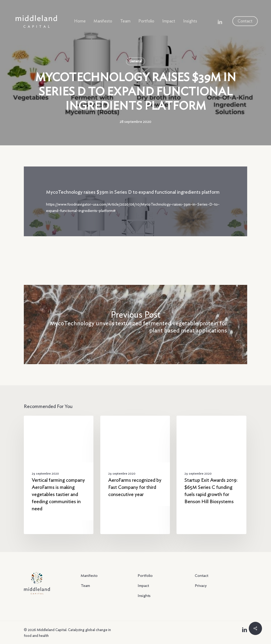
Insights (144, 596)
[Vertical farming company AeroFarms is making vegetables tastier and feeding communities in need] (59, 475)
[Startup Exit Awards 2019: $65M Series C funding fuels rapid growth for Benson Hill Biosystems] (211, 475)
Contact (202, 576)
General (135, 61)
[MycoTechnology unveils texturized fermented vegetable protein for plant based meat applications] (135, 325)
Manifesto (89, 576)
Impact (143, 586)
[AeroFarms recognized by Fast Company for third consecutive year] (135, 475)
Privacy (201, 586)
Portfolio (145, 576)
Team (85, 586)
